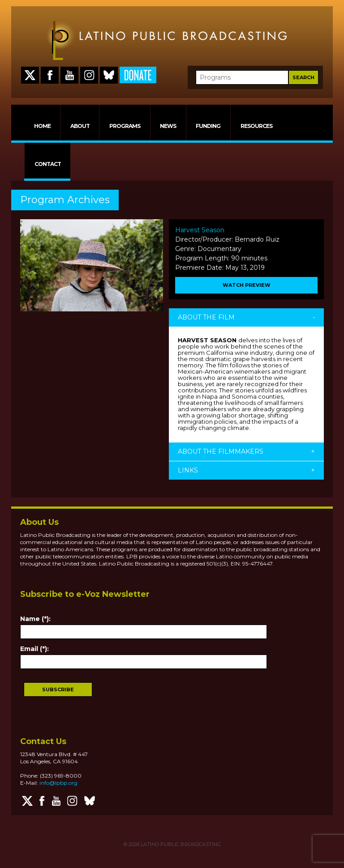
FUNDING (208, 126)
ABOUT (80, 126)
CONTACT (48, 164)
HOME (42, 126)
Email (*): (34, 649)
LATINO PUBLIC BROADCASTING (180, 844)
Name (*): (35, 619)
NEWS (168, 126)
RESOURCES (256, 126)
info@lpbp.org (58, 783)
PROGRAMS (125, 126)
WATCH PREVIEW (247, 285)
